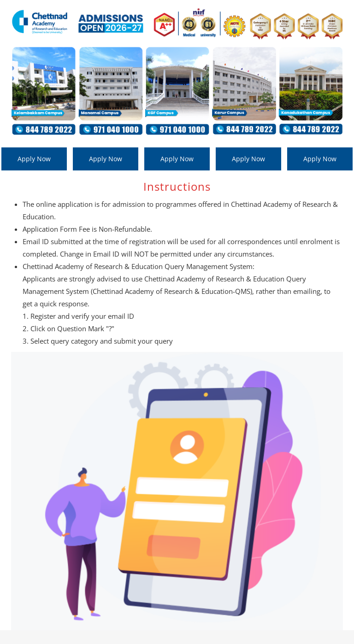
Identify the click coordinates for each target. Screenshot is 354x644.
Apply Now (34, 159)
